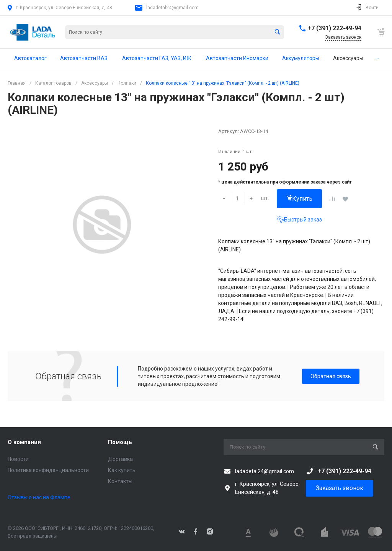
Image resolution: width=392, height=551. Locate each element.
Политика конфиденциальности (48, 470)
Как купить (122, 470)
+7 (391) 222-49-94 (334, 28)
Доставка (120, 459)
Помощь (120, 442)
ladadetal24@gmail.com (172, 8)
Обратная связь (331, 376)
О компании (24, 442)
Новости (18, 459)
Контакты (120, 481)
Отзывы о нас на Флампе (39, 497)
